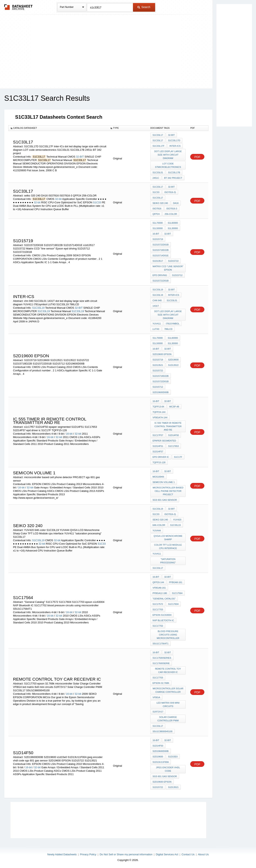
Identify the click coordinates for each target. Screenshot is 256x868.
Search (144, 7)
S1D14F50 (174, 435)
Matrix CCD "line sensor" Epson (168, 268)
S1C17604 (173, 604)
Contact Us (188, 854)
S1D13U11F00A (161, 762)
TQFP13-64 (158, 407)
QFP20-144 (158, 582)
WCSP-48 (174, 407)
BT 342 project (173, 178)
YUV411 (157, 324)
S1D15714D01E (161, 255)
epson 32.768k (161, 683)
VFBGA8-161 (159, 588)
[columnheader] (58, 128)
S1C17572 (158, 604)
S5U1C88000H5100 (162, 731)
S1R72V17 (158, 712)
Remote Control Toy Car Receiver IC (168, 670)
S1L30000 (173, 228)
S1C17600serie (161, 663)
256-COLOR (171, 214)
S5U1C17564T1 (160, 644)
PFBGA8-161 (176, 582)
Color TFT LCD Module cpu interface (168, 547)
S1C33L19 (38, 308)
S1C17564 (177, 593)
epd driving (160, 275)
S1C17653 (173, 446)
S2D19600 (173, 360)
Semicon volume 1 (164, 482)
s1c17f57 (158, 435)
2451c (156, 178)
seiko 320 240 (160, 203)
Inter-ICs (175, 146)
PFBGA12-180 (160, 593)
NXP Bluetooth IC (163, 620)
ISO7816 (157, 209)
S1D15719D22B (161, 250)
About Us (203, 854)
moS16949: (158, 477)
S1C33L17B (174, 172)
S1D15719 (158, 239)
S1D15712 (177, 275)
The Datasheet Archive (18, 7)
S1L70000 (158, 223)
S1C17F (178, 457)
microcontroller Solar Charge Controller (168, 690)
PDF (197, 157)
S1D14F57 (158, 452)
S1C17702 (158, 626)
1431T (156, 306)
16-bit (156, 234)
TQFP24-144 (159, 412)
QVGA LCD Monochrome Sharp (168, 538)
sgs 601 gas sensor (165, 500)
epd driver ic (161, 457)
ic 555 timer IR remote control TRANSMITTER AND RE (168, 426)
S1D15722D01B (161, 245)
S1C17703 (158, 609)
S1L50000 (158, 228)
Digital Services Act (167, 854)
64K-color (159, 525)
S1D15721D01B (161, 281)
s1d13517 (158, 261)
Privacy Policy (88, 854)
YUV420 (177, 520)
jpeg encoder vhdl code (168, 769)
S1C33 (97, 202)
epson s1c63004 (162, 615)
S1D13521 (158, 365)
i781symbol (173, 324)
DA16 (176, 203)
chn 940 (157, 300)
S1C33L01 (158, 172)
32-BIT (80, 157)
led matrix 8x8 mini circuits (168, 704)
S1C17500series (162, 658)
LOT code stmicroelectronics (168, 165)
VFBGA (156, 697)
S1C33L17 (158, 135)
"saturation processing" (168, 561)
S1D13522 (173, 365)
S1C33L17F (158, 146)
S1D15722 (173, 261)
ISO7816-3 (172, 209)
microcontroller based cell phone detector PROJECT (168, 491)
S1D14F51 (158, 446)
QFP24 (156, 214)
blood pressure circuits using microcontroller (168, 635)
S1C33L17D (174, 140)
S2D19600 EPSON (162, 354)
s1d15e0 (173, 757)
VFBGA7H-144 (160, 417)
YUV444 (157, 531)
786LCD (168, 329)
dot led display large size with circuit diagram (168, 155)
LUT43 (156, 329)
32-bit (58, 199)
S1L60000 (173, 223)
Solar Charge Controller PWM (168, 719)
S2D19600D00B (161, 392)
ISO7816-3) (170, 192)
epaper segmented (164, 441)
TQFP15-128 (159, 462)
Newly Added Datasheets (62, 854)
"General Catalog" (164, 599)
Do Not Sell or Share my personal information (126, 854)
